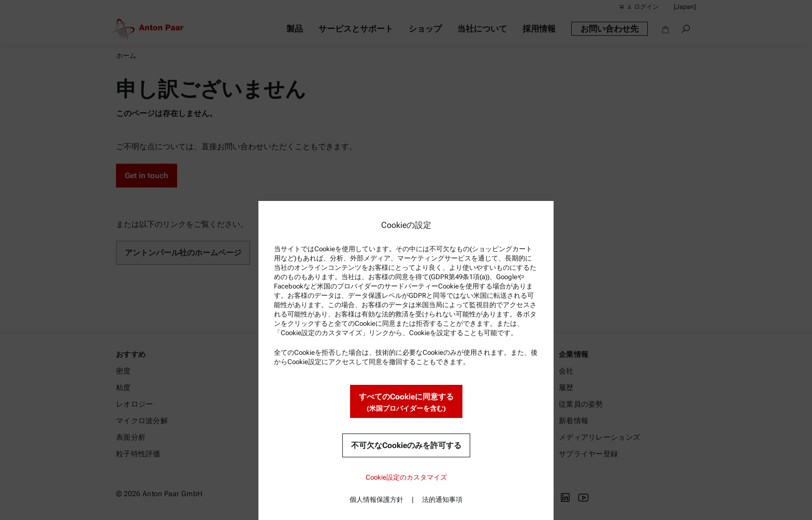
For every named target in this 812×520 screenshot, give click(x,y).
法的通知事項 (442, 500)
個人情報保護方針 (376, 500)
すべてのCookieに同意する (406, 403)
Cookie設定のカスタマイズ (406, 477)
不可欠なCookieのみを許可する (406, 445)
